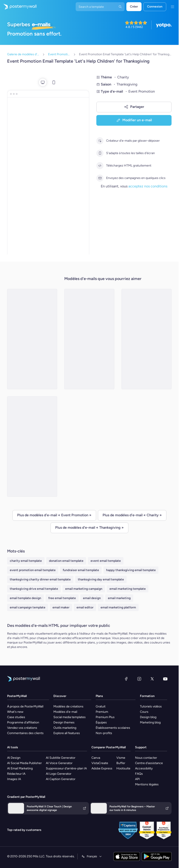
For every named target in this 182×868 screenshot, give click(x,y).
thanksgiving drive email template (34, 589)
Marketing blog (150, 722)
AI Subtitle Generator (61, 758)
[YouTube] (165, 679)
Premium (102, 712)
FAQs (139, 774)
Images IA (14, 779)
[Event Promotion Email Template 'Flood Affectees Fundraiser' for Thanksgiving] (147, 339)
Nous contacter (146, 758)
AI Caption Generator (61, 779)
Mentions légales (147, 784)
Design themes (64, 722)
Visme (121, 758)
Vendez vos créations (22, 728)
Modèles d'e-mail (65, 712)
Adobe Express (102, 768)
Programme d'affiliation (23, 722)
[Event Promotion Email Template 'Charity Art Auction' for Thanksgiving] (32, 447)
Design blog (148, 717)
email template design (25, 598)
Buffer (121, 763)
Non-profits (104, 733)
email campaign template (28, 607)
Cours (144, 712)
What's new (15, 712)
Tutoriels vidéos (151, 706)
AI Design (14, 758)
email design (92, 598)
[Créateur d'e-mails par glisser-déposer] (100, 141)
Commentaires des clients (25, 733)
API (137, 779)
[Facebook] (126, 679)
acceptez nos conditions (148, 186)
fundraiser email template (81, 570)
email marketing (119, 598)
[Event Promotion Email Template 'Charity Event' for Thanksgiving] (32, 339)
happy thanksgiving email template (131, 570)
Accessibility (144, 768)
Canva (96, 758)
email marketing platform (118, 607)
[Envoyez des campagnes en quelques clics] (100, 178)
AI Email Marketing (20, 768)
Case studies (16, 717)
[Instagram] (139, 679)
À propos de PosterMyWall (25, 706)
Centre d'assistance (149, 763)
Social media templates (70, 717)
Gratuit (101, 706)
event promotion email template (33, 570)
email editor (85, 607)
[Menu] (172, 7)
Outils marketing (65, 728)
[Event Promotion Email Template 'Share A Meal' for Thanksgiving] (89, 339)
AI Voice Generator (59, 763)
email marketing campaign (84, 589)
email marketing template (128, 589)
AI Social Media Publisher (24, 763)
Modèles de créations (68, 706)
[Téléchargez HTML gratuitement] (100, 166)
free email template (62, 598)
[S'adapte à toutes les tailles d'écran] (100, 153)
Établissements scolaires (113, 728)
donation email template (66, 561)
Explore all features (67, 733)
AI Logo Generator (59, 774)
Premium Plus (105, 717)
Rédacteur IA (16, 774)
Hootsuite (123, 768)
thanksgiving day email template (101, 579)
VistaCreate (100, 763)
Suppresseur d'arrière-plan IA (66, 768)
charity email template (26, 561)
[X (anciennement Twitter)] (152, 679)
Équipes (101, 722)
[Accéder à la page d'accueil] (18, 7)
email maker (61, 607)
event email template (106, 561)
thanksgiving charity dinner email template (40, 579)
